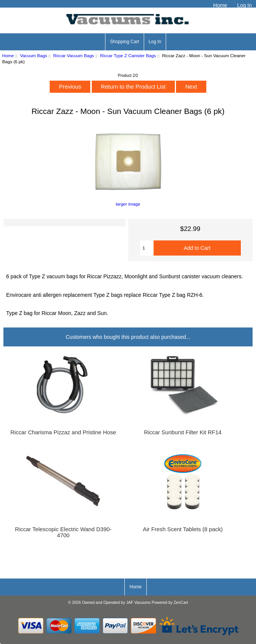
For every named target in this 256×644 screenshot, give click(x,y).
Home (220, 5)
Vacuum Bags (34, 55)
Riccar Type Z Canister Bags (128, 55)
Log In (244, 5)
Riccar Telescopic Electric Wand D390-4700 (63, 532)
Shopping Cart (125, 42)
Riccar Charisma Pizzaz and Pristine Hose (64, 432)
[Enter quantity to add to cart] (147, 248)
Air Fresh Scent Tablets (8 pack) (183, 529)
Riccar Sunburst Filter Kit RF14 (183, 432)
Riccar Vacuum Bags (73, 55)
